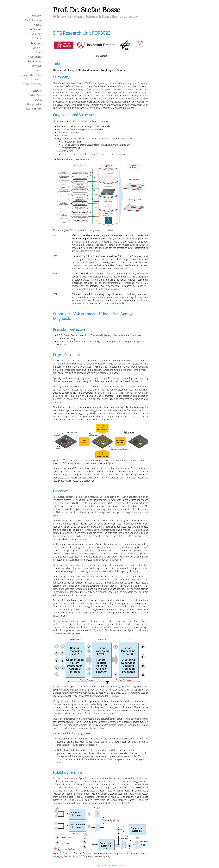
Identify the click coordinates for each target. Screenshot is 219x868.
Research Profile (33, 109)
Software (37, 91)
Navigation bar (34, 104)
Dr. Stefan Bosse (115, 866)
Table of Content (100, 56)
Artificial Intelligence (31, 84)
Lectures (37, 48)
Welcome (37, 16)
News (39, 52)
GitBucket (37, 38)
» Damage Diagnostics (31, 75)
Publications (35, 57)
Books (38, 25)
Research (37, 66)
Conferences (35, 29)
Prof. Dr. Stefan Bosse (87, 10)
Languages (36, 43)
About (38, 100)
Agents (38, 70)
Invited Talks (35, 95)
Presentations (35, 61)
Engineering (36, 34)
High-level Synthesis (32, 79)
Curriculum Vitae (33, 20)
